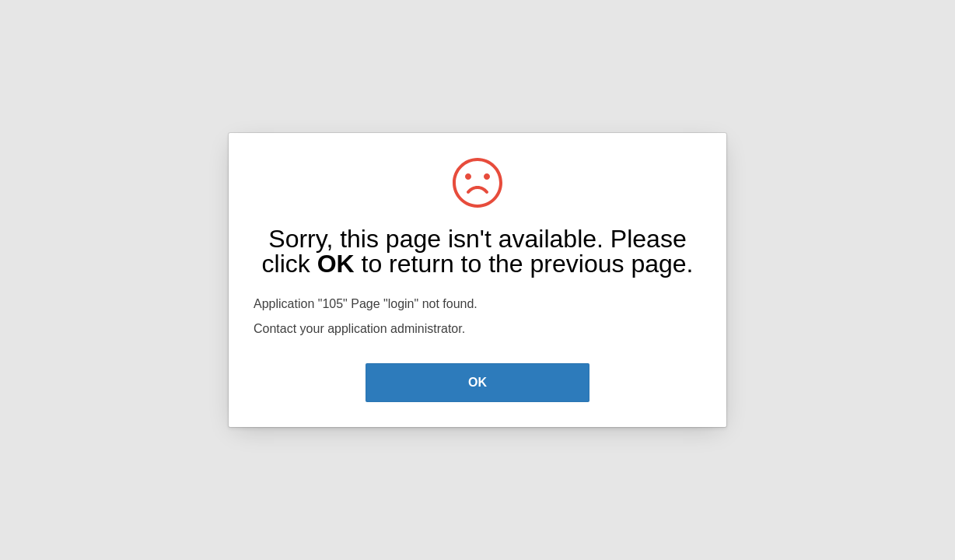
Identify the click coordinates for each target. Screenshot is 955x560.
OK (477, 382)
